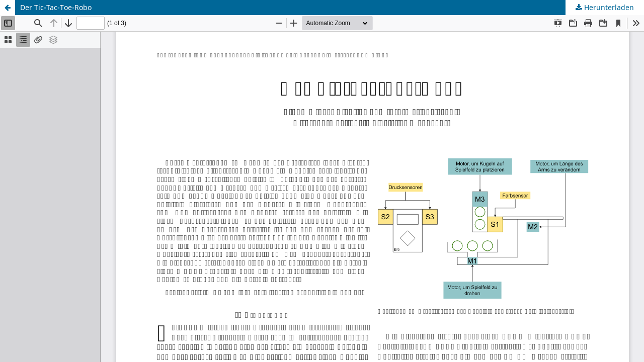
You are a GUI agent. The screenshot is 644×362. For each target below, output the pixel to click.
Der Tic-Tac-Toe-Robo (56, 7)
